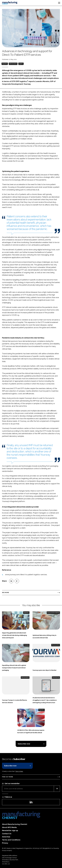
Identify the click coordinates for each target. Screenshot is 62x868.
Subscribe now (24, 744)
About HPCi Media (9, 827)
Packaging (26, 645)
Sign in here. (19, 771)
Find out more (7, 777)
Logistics (21, 64)
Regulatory (5, 64)
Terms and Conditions (11, 840)
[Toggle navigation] (59, 3)
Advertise (6, 837)
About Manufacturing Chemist (15, 824)
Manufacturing (56, 677)
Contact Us (7, 834)
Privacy (5, 843)
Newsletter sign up (10, 830)
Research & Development (53, 613)
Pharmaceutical (13, 64)
